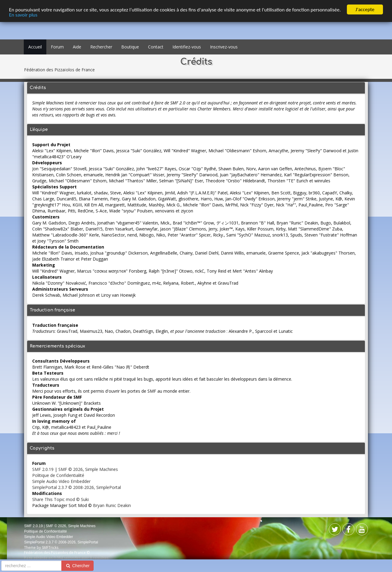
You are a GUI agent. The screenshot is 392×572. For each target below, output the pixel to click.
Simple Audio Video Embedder (61, 481)
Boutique (130, 47)
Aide (77, 47)
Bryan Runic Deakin (112, 505)
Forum (57, 47)
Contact (156, 47)
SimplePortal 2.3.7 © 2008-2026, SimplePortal (77, 487)
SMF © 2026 (71, 469)
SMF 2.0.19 (43, 469)
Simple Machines (102, 469)
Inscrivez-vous (224, 47)
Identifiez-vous (187, 47)
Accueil (35, 47)
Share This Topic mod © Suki (60, 499)
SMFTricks (50, 547)
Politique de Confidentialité (58, 475)
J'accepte (365, 9)
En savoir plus (23, 15)
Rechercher (101, 47)
